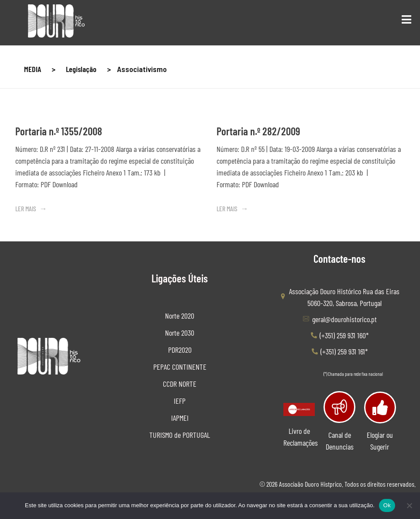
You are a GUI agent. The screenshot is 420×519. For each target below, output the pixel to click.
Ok (387, 505)
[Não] (409, 505)
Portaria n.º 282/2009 (258, 131)
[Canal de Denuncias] (339, 407)
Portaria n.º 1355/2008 (59, 131)
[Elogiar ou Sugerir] (380, 407)
